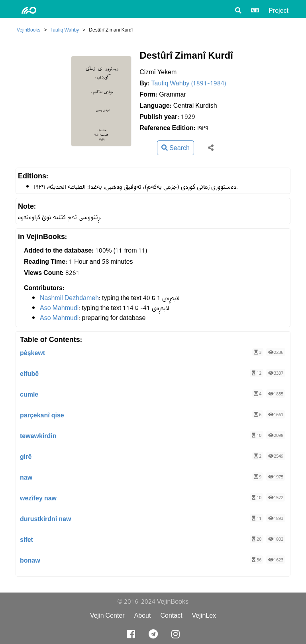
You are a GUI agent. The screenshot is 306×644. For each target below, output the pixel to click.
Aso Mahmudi (59, 308)
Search (176, 148)
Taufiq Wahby (65, 30)
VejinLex (204, 615)
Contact (171, 615)
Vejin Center (107, 615)
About (143, 615)
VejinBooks (28, 30)
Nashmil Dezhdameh (69, 298)
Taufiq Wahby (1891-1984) (189, 83)
